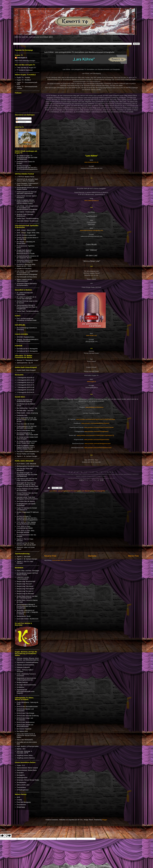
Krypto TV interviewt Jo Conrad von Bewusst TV (27, 509)
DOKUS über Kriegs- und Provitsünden (25, 719)
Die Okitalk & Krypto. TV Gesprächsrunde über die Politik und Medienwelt (27, 157)
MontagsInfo (21, 775)
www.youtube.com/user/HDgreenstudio (97, 439)
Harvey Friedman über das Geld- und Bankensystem (27, 494)
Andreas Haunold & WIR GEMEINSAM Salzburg (25, 401)
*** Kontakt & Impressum (25, 70)
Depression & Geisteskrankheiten (27, 662)
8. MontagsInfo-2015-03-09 (25, 390)
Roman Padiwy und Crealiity (26, 454)
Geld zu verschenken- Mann (26, 430)
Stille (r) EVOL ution (23, 785)
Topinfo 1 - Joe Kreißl (24, 557)
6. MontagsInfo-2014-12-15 (25, 385)
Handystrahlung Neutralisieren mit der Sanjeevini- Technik (28, 257)
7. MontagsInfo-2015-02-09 (25, 387)
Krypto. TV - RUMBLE (24, 80)
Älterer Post (133, 556)
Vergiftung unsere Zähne (25, 755)
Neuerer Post (50, 556)
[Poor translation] (8, 836)
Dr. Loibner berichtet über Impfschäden (25, 294)
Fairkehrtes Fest (22, 415)
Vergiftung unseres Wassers (26, 758)
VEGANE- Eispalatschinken (26, 337)
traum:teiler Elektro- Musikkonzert (28, 221)
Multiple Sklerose (22, 682)
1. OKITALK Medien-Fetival (25, 177)
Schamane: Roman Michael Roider (28, 780)
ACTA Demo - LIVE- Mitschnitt (26, 464)
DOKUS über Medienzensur (26, 722)
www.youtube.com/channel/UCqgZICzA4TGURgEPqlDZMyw (96, 419)
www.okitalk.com (91, 335)
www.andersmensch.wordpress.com (91, 230)
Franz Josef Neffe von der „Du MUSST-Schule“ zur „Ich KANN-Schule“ (27, 420)
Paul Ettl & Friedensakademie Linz (28, 451)
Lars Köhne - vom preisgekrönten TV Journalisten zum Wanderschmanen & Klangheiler (77, 491)
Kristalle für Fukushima (24, 269)
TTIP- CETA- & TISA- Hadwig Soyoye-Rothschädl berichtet (26, 523)
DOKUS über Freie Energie (26, 713)
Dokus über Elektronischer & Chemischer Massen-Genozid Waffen (26, 736)
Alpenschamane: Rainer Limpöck (27, 768)
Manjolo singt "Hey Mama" (25, 586)
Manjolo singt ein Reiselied (25, 594)
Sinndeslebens (21, 782)
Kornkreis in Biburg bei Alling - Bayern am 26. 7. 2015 (26, 265)
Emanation (20, 773)
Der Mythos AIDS (22, 731)
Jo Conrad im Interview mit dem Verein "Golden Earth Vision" (27, 442)
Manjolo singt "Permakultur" (26, 589)
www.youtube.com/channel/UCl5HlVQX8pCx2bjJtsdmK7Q (95, 435)
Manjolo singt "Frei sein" (24, 584)
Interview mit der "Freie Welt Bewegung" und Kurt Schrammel (27, 498)
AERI (18, 797)
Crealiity (19, 800)
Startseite (92, 556)
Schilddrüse (21, 687)
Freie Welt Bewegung (24, 802)
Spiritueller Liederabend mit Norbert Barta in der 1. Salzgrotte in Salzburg (27, 612)
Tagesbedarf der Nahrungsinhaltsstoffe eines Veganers (26, 691)
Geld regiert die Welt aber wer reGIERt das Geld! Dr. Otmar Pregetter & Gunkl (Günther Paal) (27, 485)
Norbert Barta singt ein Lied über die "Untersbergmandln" (27, 597)
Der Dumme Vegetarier (24, 729)
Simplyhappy (21, 807)
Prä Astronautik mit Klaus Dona (27, 277)
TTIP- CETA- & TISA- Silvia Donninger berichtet (26, 531)
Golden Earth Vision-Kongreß (26, 370)
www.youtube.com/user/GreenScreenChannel (99, 427)
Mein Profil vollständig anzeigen (25, 61)
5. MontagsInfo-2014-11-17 (25, 382)
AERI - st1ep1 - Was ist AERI (26, 230)
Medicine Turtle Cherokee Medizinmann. (25, 215)
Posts (19, 119)
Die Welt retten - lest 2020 (25, 411)
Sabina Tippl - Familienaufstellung (28, 218)
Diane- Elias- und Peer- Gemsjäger (28, 571)
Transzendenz (21, 787)
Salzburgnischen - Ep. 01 (25, 363)
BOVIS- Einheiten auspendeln (26, 235)
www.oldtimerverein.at (91, 201)
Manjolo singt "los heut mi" (25, 591)
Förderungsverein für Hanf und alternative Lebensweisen (27, 193)
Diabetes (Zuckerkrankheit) (25, 665)
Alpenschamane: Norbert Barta (27, 770)
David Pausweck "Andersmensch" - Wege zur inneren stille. (28, 184)
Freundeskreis (21, 805)
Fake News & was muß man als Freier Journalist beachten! (27, 480)
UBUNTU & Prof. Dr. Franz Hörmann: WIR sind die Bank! (26, 544)
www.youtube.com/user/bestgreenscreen (98, 443)
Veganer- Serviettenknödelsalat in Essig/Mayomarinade (28, 340)
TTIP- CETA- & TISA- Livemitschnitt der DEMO (25, 527)
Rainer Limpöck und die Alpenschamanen (24, 280)
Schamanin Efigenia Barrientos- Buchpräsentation (27, 284)
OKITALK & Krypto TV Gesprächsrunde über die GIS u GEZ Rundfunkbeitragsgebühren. (27, 168)
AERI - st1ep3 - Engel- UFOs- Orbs (28, 233)
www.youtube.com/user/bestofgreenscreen (98, 448)
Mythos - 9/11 (21, 749)
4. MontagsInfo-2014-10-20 (25, 380)
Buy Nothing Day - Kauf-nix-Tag (27, 408)
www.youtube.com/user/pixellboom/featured (95, 423)
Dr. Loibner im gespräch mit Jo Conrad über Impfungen (27, 298)
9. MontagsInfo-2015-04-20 (25, 392)
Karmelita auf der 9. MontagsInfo (27, 351)
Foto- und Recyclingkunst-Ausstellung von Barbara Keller (27, 319)
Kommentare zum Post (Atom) (62, 560)
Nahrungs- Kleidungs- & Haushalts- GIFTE (24, 752)
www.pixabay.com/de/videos (94, 407)
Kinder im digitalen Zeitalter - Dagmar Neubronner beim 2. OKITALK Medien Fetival (26, 202)
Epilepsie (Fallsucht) (23, 667)
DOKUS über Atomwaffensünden (27, 707)
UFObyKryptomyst (23, 790)
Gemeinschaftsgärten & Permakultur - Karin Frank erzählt (27, 434)
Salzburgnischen (22, 778)
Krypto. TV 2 (21, 765)
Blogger (105, 820)
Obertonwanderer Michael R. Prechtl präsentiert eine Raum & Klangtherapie (27, 307)
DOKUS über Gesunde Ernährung (28, 716)
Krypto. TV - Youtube (23, 77)
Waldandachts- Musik (24, 616)
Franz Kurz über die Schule (26, 424)
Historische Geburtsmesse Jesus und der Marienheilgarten (27, 261)
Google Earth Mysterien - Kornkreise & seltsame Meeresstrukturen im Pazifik (26, 252)
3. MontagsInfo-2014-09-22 (25, 378)
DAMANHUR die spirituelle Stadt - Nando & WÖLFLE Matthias (28, 180)
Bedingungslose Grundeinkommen (28, 466)
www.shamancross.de (91, 162)
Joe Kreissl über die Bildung (26, 501)
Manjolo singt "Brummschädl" (26, 581)
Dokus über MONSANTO (25, 740)
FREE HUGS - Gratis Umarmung (27, 413)
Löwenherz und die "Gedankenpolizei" (23, 578)
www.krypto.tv (91, 381)
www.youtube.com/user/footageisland (96, 431)
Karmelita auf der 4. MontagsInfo (27, 349)
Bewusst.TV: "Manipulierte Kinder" (28, 360)
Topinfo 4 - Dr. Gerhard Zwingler (27, 456)
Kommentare (21, 122)
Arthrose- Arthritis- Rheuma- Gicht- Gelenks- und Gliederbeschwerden (28, 659)
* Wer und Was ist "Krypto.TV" (26, 68)
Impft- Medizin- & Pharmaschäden (28, 746)
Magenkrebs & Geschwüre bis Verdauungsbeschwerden (26, 679)
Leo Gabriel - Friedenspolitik (26, 212)
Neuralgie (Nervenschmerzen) (26, 685)
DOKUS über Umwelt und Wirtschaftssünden (25, 726)
